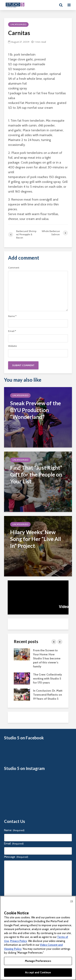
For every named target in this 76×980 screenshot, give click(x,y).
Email (12, 331)
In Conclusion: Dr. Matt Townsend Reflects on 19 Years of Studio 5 (48, 695)
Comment (14, 268)
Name (12, 316)
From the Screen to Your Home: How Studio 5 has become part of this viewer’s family (47, 658)
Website (12, 346)
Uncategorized (18, 24)
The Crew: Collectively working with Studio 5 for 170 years (48, 679)
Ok (72, 901)
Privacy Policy (19, 941)
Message (16, 857)
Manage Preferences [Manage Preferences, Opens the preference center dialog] (38, 961)
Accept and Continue (38, 972)
